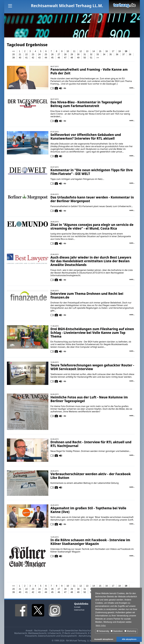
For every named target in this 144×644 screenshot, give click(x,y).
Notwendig (103, 631)
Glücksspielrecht (69, 636)
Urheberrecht (54, 633)
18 (119, 51)
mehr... (132, 88)
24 (39, 54)
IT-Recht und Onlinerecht (75, 633)
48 (72, 58)
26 (52, 54)
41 (26, 58)
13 (87, 51)
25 (46, 54)
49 (78, 58)
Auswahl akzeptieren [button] (104, 639)
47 (65, 58)
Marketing (130, 631)
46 (59, 58)
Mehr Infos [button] (101, 626)
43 (39, 58)
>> (98, 58)
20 (14, 54)
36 (117, 54)
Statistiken (117, 631)
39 (14, 58)
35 (111, 54)
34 (104, 54)
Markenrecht (21, 633)
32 (91, 54)
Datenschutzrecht (47, 636)
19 (126, 51)
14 (94, 51)
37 (123, 54)
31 (85, 54)
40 (20, 58)
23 (33, 54)
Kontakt (77, 607)
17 (113, 51)
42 (33, 58)
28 (65, 54)
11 (74, 51)
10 (68, 51)
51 (91, 58)
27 (59, 54)
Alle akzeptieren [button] (129, 639)
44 (46, 58)
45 (52, 58)
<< (14, 51)
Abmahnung (85, 636)
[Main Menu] (10, 6)
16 (107, 51)
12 (81, 51)
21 (20, 54)
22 (26, 54)
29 (72, 54)
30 (78, 54)
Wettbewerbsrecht (37, 633)
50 (85, 58)
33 (98, 54)
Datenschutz (79, 610)
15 (100, 51)
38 (130, 54)
